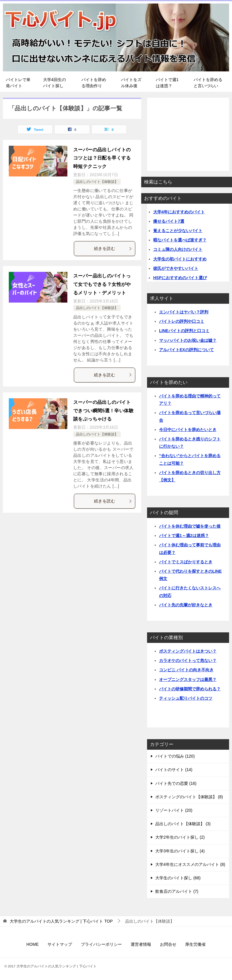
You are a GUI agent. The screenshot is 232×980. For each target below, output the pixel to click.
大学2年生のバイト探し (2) (180, 837)
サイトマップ (60, 944)
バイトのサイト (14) (174, 770)
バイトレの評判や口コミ (182, 321)
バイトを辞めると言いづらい (208, 83)
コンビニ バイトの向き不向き (186, 670)
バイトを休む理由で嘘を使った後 (190, 526)
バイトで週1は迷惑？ (167, 83)
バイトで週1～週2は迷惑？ (184, 536)
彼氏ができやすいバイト (176, 268)
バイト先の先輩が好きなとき (186, 605)
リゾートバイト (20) (174, 810)
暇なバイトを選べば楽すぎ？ (180, 240)
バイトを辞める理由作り (94, 83)
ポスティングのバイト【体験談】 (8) (189, 797)
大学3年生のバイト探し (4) (180, 851)
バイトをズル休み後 (131, 83)
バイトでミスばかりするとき (186, 562)
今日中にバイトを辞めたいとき (188, 430)
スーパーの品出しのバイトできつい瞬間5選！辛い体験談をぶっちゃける (103, 411)
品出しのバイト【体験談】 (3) (183, 824)
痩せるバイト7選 (169, 221)
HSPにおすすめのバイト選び (180, 278)
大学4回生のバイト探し (54, 83)
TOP (61, 921)
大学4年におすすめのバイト (179, 212)
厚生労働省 (195, 944)
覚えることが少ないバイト (178, 231)
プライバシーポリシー (101, 944)
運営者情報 (141, 944)
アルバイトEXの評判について (186, 350)
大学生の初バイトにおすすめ (180, 259)
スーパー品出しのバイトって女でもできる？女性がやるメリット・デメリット (102, 284)
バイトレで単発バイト (18, 83)
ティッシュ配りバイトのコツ (186, 698)
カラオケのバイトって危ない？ (188, 660)
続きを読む (113, 248)
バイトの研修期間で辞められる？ (190, 689)
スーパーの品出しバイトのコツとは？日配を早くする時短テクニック (102, 158)
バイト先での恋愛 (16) (176, 783)
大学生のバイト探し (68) (178, 878)
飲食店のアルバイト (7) (177, 891)
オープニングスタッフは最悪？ (188, 679)
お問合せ (168, 944)
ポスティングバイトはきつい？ (188, 651)
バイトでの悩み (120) (175, 756)
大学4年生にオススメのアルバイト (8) (190, 864)
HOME (33, 944)
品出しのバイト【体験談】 (97, 182)
